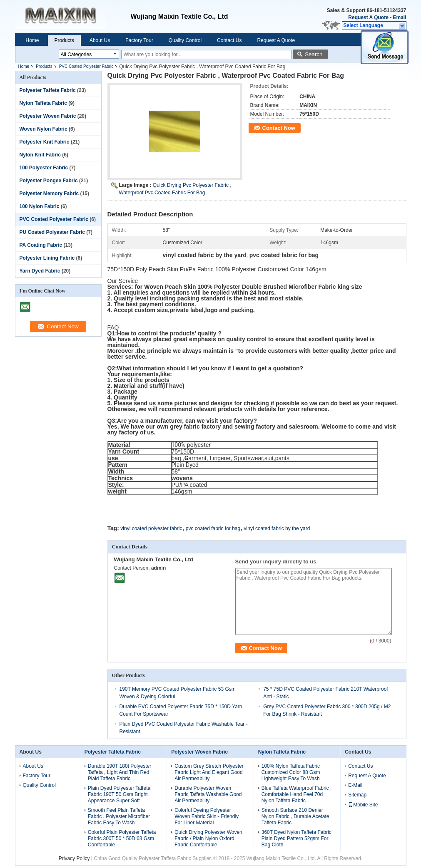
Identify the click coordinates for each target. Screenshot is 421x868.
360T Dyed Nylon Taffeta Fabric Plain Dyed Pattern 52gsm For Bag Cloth (296, 838)
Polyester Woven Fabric (48, 116)
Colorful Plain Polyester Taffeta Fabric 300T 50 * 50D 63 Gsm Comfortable (122, 838)
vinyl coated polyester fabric (151, 528)
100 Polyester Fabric (44, 168)
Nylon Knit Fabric (40, 155)
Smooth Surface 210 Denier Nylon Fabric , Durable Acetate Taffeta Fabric (295, 816)
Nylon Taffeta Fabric (43, 103)
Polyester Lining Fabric (47, 258)
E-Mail (355, 785)
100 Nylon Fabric (40, 206)
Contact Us (229, 40)
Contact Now (279, 128)
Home (32, 40)
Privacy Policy (74, 858)
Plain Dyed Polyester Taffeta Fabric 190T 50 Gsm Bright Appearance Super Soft (119, 794)
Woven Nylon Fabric (44, 129)
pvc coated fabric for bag (213, 528)
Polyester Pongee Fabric (49, 181)
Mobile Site (363, 805)
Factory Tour (139, 40)
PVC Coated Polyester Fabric (86, 66)
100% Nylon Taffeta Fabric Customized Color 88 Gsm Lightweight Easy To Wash (291, 772)
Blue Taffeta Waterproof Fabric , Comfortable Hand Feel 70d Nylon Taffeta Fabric (297, 794)
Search (314, 54)
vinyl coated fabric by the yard (277, 528)
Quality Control (185, 40)
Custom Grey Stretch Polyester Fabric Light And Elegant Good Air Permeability (209, 772)
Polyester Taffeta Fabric (48, 90)
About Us (100, 40)
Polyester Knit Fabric (45, 142)
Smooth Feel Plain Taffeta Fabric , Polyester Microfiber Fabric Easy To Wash (119, 816)
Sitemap (357, 795)
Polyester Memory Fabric (49, 193)
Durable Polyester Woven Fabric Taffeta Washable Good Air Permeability (208, 794)
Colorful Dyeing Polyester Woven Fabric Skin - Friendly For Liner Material (207, 816)
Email (399, 17)
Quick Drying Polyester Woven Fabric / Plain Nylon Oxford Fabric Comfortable (208, 838)
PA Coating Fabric (41, 245)
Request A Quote (368, 17)
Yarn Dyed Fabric (40, 271)
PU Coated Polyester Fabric (52, 232)
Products (64, 40)
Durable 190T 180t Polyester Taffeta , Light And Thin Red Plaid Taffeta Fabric (120, 772)
